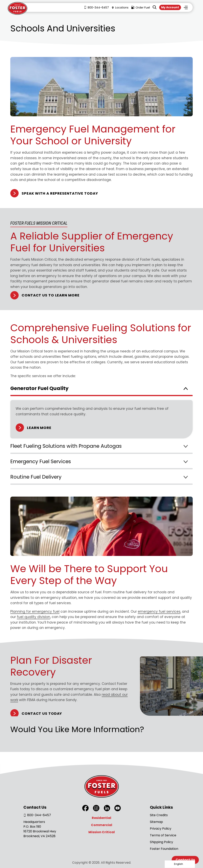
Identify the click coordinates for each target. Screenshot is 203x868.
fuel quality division (34, 617)
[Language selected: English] (180, 864)
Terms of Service (163, 835)
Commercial (102, 825)
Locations (118, 8)
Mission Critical (102, 832)
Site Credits (159, 815)
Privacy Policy (161, 829)
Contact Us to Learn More (51, 295)
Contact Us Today (42, 713)
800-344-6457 (95, 8)
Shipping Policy (161, 842)
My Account (169, 8)
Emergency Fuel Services (41, 461)
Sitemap (156, 822)
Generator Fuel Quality (39, 388)
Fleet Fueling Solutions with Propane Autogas (66, 446)
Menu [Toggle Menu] (186, 8)
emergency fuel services (159, 611)
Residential (101, 818)
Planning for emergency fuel (35, 611)
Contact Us (185, 860)
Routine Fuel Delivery (36, 477)
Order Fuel (139, 8)
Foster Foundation (164, 849)
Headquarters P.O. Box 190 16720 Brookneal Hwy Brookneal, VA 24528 (40, 829)
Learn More (39, 428)
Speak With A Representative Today (60, 193)
